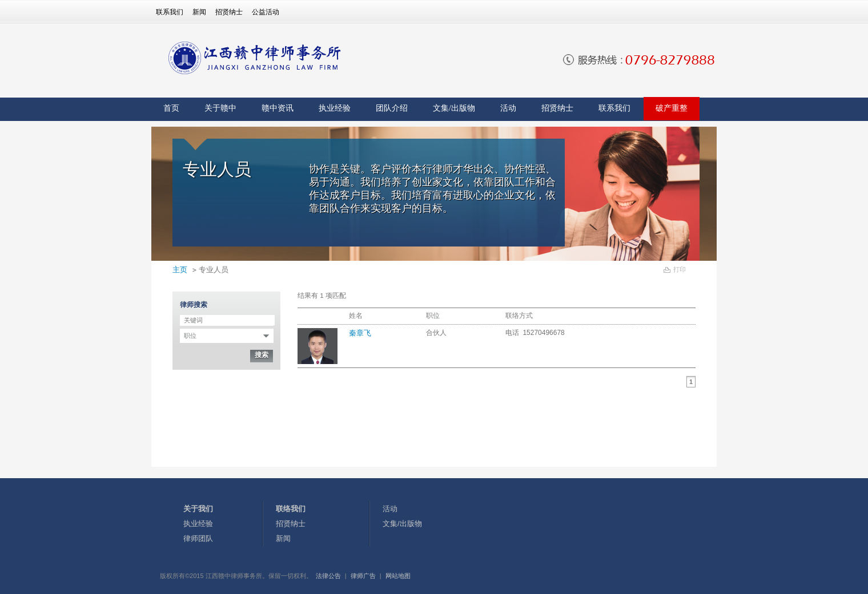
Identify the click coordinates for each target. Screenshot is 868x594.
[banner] (264, 58)
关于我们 (198, 509)
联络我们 (291, 509)
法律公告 (328, 576)
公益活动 (266, 12)
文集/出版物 (454, 108)
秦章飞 (360, 333)
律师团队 (198, 538)
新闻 (199, 12)
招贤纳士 (229, 12)
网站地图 (398, 576)
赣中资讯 (278, 108)
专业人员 (214, 270)
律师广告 (363, 576)
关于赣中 (220, 108)
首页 (171, 108)
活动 (508, 108)
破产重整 (672, 108)
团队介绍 (392, 108)
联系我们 (170, 12)
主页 (180, 270)
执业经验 (335, 108)
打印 (680, 269)
